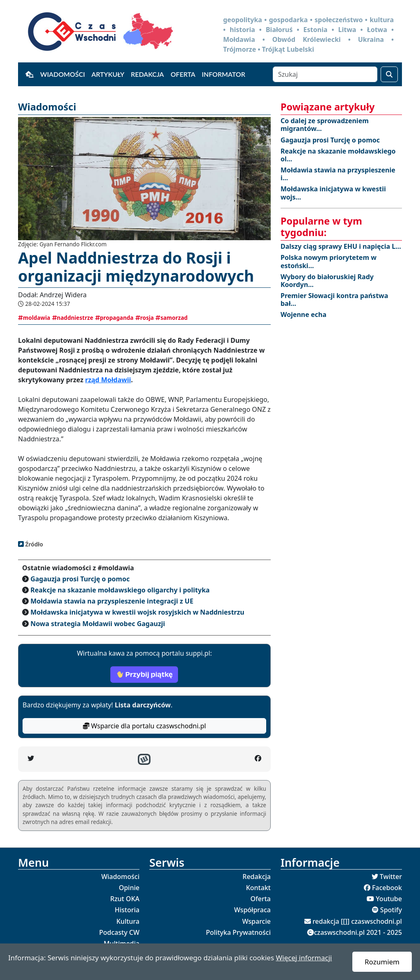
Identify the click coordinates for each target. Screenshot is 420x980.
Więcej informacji (304, 958)
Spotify (391, 910)
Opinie (129, 888)
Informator (224, 74)
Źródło (33, 544)
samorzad (171, 318)
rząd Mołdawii (108, 380)
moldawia (34, 318)
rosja (145, 318)
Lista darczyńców (143, 705)
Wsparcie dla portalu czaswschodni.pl (144, 726)
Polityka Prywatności (238, 932)
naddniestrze (73, 318)
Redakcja (147, 74)
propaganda (114, 318)
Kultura (128, 921)
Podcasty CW (119, 932)
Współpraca (252, 910)
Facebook (387, 888)
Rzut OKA (125, 899)
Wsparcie (256, 921)
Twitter (391, 877)
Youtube (389, 899)
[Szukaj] (325, 74)
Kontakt (258, 888)
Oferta (183, 74)
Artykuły (108, 74)
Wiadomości (63, 74)
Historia (127, 910)
